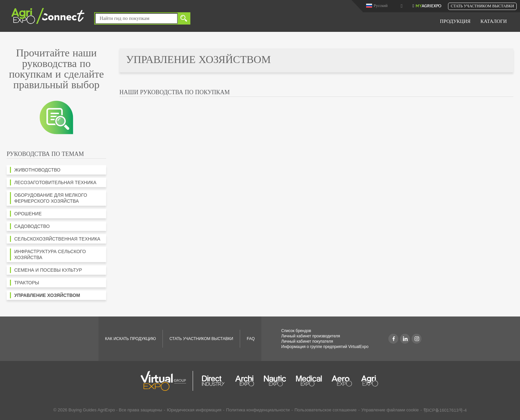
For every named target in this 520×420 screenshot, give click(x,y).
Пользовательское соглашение (325, 410)
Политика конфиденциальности (258, 410)
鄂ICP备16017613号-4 (445, 410)
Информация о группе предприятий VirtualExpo (325, 347)
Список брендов (296, 331)
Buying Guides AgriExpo (92, 410)
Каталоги (494, 22)
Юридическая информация (194, 410)
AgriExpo (428, 6)
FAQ (251, 339)
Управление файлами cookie (390, 410)
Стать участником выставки (482, 6)
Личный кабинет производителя (311, 336)
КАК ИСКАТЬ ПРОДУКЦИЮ (130, 339)
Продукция (455, 22)
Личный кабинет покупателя (307, 341)
